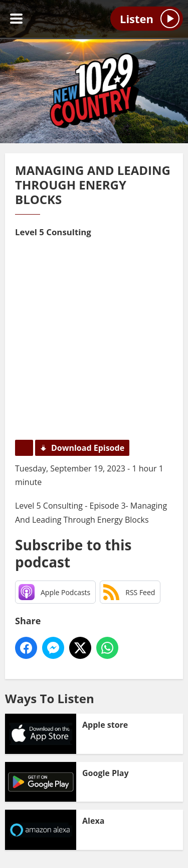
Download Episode (88, 448)
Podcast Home (24, 448)
